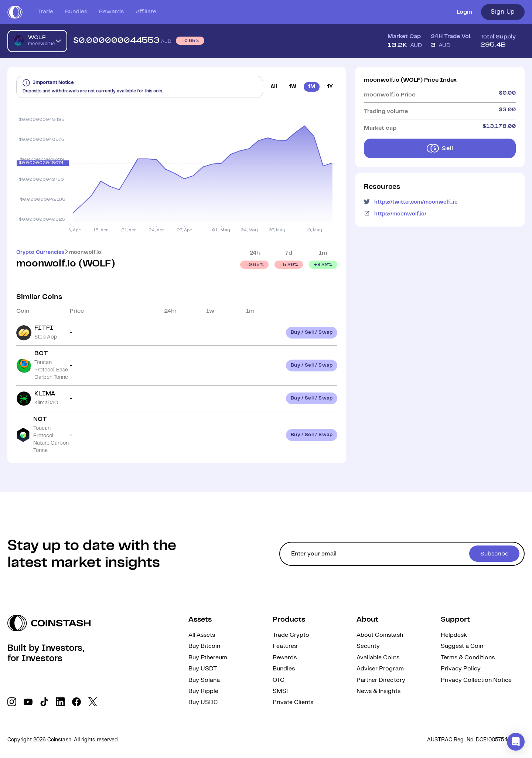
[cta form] (402, 554)
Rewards (111, 12)
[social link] (12, 702)
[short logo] (15, 12)
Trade (45, 12)
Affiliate (146, 12)
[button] (516, 742)
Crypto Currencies (40, 252)
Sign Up (503, 12)
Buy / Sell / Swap (312, 332)
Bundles (76, 12)
